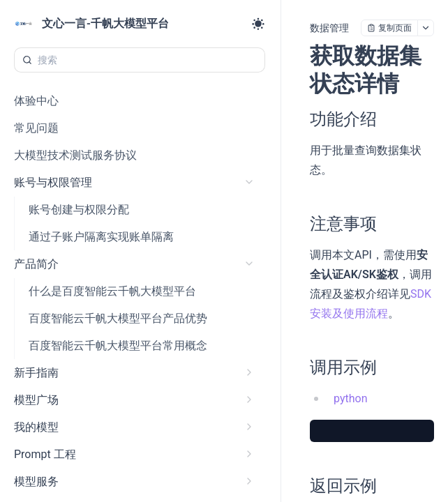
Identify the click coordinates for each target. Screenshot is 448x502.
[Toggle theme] (258, 24)
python (350, 398)
